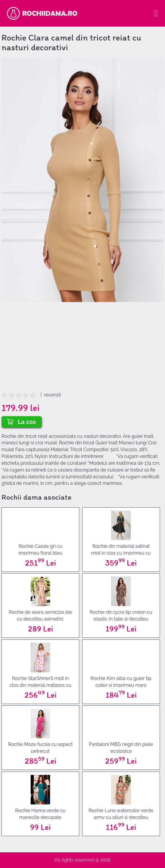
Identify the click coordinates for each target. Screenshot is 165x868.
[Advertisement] (82, 350)
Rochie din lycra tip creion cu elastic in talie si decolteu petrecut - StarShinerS (121, 615)
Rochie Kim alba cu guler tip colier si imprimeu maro (121, 681)
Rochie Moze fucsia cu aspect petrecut (41, 747)
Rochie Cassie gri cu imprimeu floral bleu (40, 549)
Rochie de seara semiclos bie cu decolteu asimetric (41, 615)
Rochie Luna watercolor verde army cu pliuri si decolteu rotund (121, 813)
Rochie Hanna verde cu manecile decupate (41, 813)
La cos (21, 422)
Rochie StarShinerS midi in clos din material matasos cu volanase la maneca (40, 681)
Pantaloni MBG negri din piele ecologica (121, 747)
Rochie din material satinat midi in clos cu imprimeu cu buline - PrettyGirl (121, 549)
